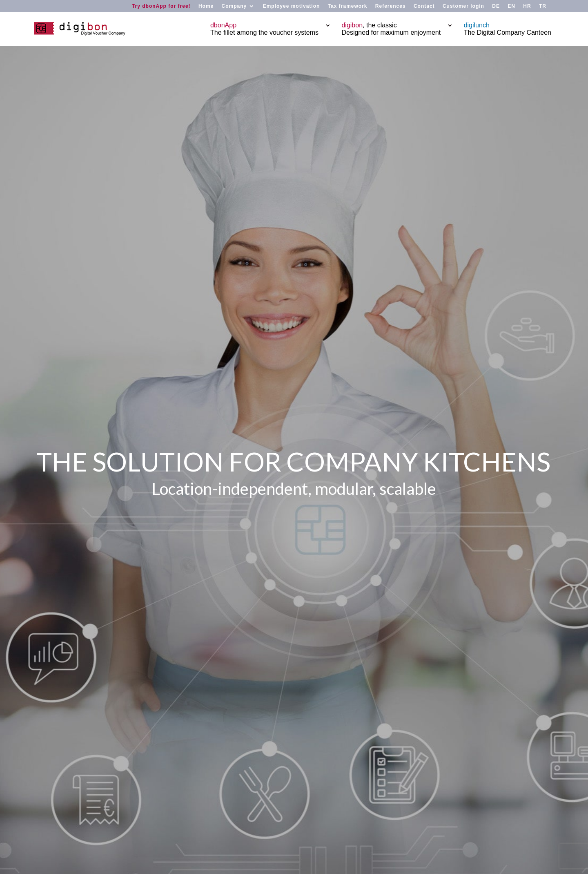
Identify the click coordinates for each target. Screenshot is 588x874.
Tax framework (348, 6)
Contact (424, 6)
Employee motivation (292, 6)
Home (206, 6)
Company (234, 6)
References (391, 6)
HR (527, 6)
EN (511, 6)
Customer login (463, 6)
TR (543, 6)
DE (496, 6)
